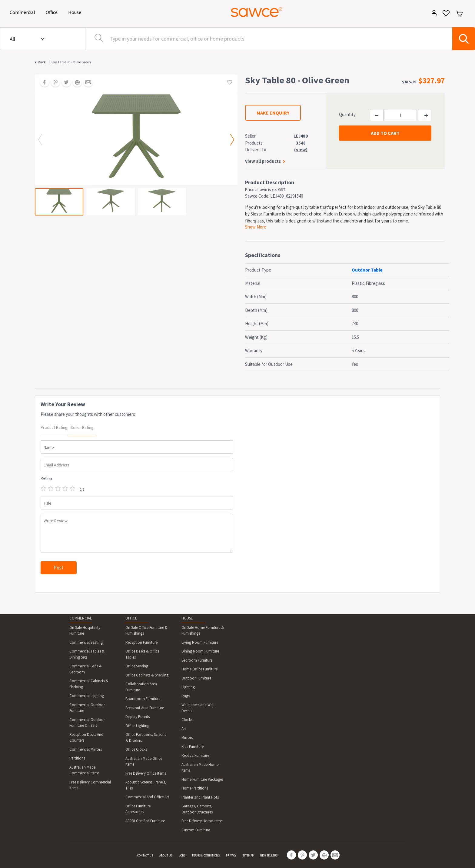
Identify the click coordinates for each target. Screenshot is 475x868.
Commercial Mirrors (86, 749)
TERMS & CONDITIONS (206, 855)
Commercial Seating (86, 642)
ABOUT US (166, 855)
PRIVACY (231, 855)
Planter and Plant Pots (200, 797)
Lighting (188, 687)
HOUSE (187, 618)
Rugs (186, 696)
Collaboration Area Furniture (141, 687)
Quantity (347, 114)
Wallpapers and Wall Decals (198, 708)
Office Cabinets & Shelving (147, 675)
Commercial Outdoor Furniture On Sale (87, 723)
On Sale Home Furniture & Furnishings (203, 631)
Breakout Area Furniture (145, 708)
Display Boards (138, 717)
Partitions (77, 758)
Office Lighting (137, 726)
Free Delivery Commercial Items (90, 785)
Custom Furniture (196, 830)
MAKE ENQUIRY (273, 113)
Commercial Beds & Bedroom (86, 669)
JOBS (182, 855)
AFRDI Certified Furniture (145, 821)
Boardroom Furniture (143, 699)
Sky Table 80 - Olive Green (71, 62)
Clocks (187, 720)
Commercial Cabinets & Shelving (89, 684)
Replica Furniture (195, 755)
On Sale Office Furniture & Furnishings (146, 631)
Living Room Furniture (200, 642)
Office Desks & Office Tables (142, 654)
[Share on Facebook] (42, 83)
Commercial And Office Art (147, 797)
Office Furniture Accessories (138, 809)
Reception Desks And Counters (86, 738)
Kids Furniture (193, 747)
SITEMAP (248, 855)
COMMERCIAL (81, 618)
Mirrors (187, 738)
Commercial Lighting (87, 696)
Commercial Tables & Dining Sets (87, 654)
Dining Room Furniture (200, 651)
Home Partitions (195, 788)
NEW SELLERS (269, 855)
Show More (256, 227)
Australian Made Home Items (200, 768)
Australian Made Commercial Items (84, 770)
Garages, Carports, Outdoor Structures (197, 809)
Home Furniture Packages (202, 779)
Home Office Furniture (199, 669)
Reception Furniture (141, 642)
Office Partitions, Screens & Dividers (146, 738)
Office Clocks (136, 749)
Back (42, 62)
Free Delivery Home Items (202, 821)
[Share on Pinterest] (53, 83)
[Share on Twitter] (64, 83)
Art (184, 729)
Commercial (23, 12)
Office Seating (137, 666)
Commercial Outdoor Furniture (87, 708)
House (76, 12)
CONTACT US (145, 855)
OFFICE (131, 618)
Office (53, 12)
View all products (263, 161)
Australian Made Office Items (144, 761)
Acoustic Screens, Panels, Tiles (146, 785)
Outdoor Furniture (196, 678)
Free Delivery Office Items (146, 773)
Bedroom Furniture (197, 660)
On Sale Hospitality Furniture (85, 631)
